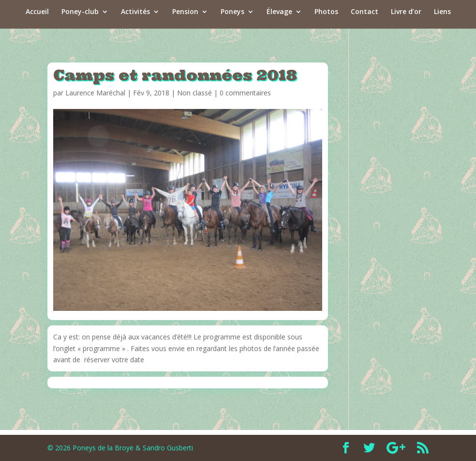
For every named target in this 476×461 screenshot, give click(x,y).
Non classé (194, 93)
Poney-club (80, 12)
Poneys (232, 12)
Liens (442, 12)
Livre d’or (406, 12)
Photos (326, 12)
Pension (185, 12)
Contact (364, 12)
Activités (135, 12)
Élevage (279, 12)
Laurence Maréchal (95, 93)
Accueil (37, 12)
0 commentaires (245, 93)
